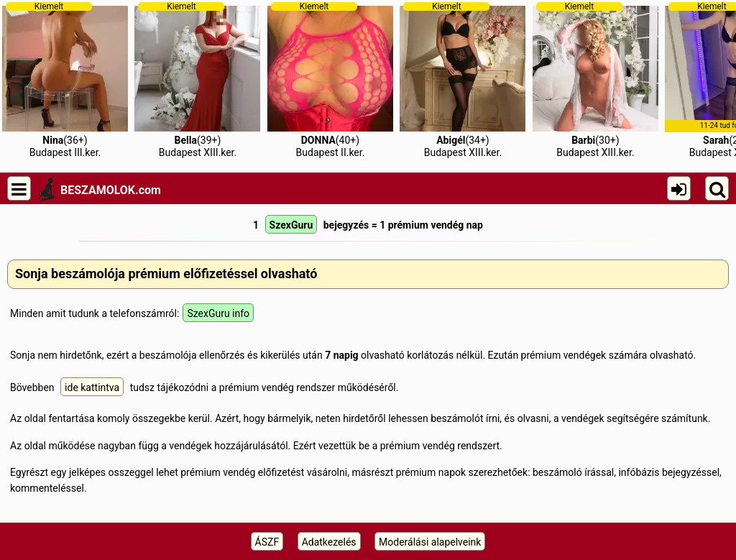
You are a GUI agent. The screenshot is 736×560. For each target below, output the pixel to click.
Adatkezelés (329, 542)
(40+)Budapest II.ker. (330, 80)
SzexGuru (291, 225)
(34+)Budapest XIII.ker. (463, 80)
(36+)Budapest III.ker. (65, 80)
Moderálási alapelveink (430, 542)
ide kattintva (92, 387)
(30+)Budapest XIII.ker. (595, 80)
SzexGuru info (218, 313)
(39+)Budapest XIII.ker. (197, 80)
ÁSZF (267, 542)
